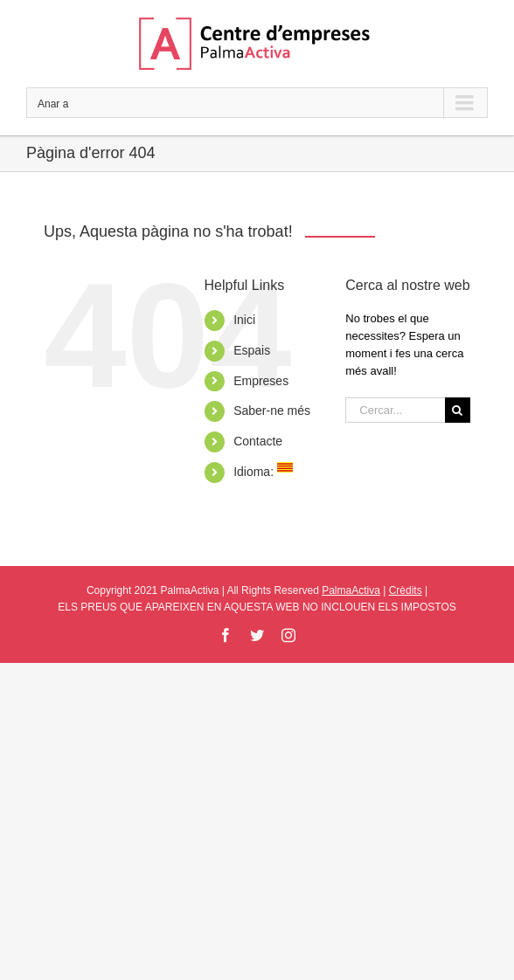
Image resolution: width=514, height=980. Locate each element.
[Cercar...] (395, 410)
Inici (244, 320)
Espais (252, 350)
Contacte (258, 441)
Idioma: (263, 472)
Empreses (261, 381)
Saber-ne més (272, 411)
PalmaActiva (351, 590)
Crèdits (406, 590)
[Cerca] (458, 410)
